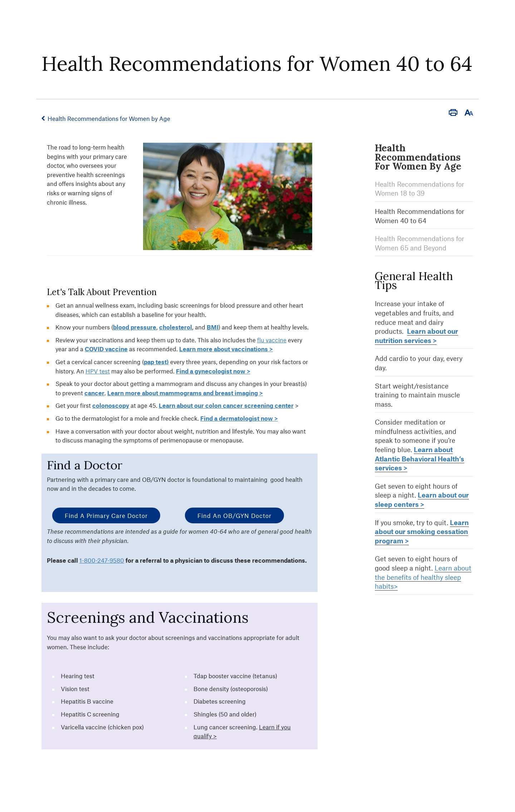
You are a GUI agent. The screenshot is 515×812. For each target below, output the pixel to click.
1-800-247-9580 (102, 560)
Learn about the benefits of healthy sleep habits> (423, 577)
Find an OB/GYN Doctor (234, 515)
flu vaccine (272, 340)
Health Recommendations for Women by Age (109, 118)
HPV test (98, 371)
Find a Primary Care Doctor (106, 515)
